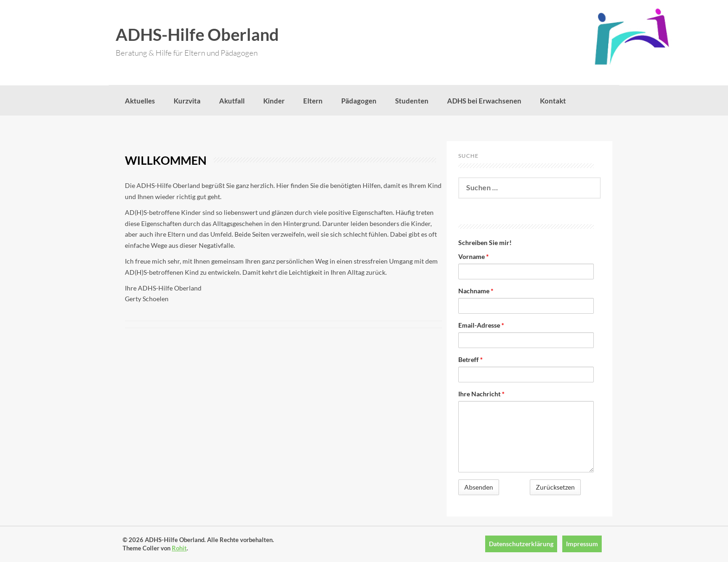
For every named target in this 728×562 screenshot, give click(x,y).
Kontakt (553, 101)
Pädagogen (359, 101)
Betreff (471, 359)
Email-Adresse (481, 325)
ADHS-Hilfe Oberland (197, 34)
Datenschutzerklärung (521, 544)
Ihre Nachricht (481, 394)
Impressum (582, 544)
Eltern (313, 101)
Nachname (476, 291)
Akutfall (232, 101)
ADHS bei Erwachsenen (484, 101)
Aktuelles (140, 101)
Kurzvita (187, 101)
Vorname (474, 256)
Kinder (274, 101)
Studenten (412, 101)
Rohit (179, 548)
